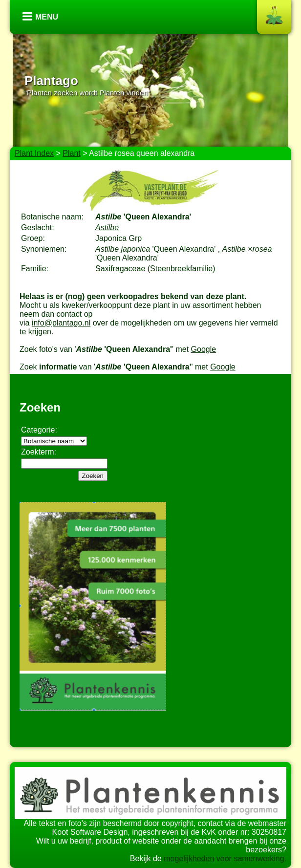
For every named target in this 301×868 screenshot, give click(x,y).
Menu (47, 17)
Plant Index (34, 153)
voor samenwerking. (250, 858)
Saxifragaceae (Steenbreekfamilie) (155, 269)
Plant (71, 153)
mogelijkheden (189, 858)
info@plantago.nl (61, 323)
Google (204, 349)
